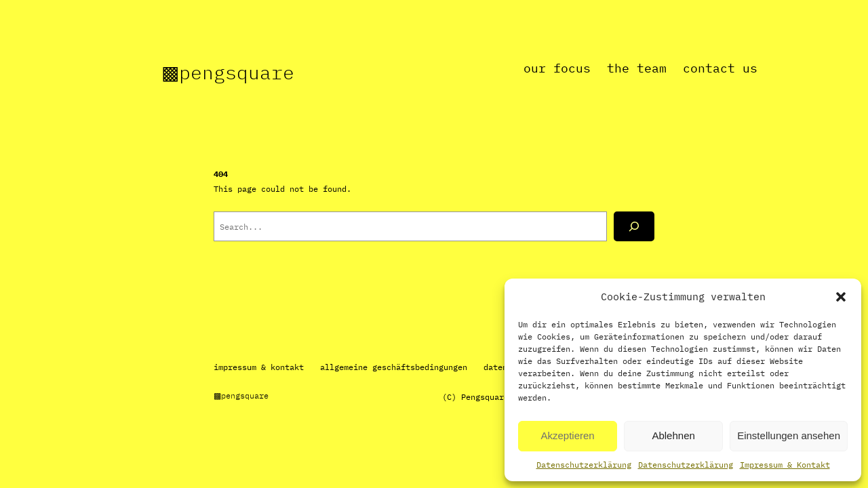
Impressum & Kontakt (785, 465)
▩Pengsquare (228, 72)
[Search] (634, 226)
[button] (841, 297)
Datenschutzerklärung (584, 465)
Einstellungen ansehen (789, 435)
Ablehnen (673, 435)
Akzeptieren (567, 435)
